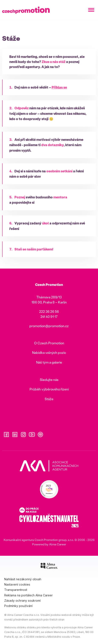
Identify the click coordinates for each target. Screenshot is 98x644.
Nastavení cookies (17, 584)
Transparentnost (16, 590)
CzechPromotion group (50, 540)
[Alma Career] (49, 567)
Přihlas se (59, 93)
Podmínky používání (18, 606)
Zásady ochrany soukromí (22, 601)
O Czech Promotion (49, 343)
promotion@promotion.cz (49, 326)
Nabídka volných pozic (49, 352)
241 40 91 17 (49, 316)
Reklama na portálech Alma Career (28, 595)
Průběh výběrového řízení (49, 389)
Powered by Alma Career (49, 544)
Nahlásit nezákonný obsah (23, 579)
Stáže (49, 399)
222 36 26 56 (49, 311)
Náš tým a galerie (49, 362)
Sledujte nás (49, 380)
